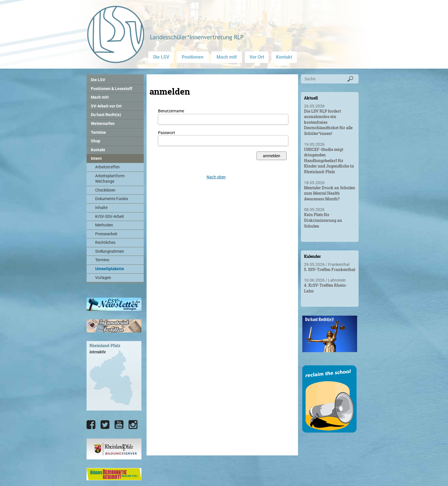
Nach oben (216, 177)
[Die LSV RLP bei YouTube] (119, 425)
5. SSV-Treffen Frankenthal (330, 269)
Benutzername (171, 111)
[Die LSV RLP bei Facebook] (91, 425)
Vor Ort (257, 57)
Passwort (167, 133)
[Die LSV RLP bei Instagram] (133, 425)
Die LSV (161, 57)
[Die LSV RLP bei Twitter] (105, 425)
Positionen (193, 57)
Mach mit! (227, 57)
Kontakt (284, 57)
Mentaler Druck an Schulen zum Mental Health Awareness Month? (330, 193)
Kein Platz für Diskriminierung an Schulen (323, 220)
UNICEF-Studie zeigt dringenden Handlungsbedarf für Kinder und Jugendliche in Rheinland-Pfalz (329, 161)
